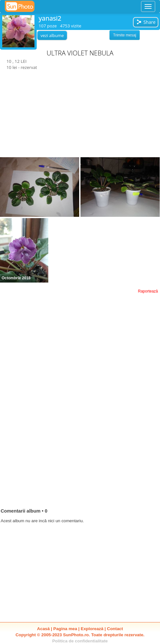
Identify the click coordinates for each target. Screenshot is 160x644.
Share (146, 22)
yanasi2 (50, 18)
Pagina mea (65, 629)
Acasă (43, 629)
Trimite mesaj (125, 35)
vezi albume (52, 35)
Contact (115, 629)
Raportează (148, 291)
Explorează (92, 629)
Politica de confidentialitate (80, 641)
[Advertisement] (80, 114)
